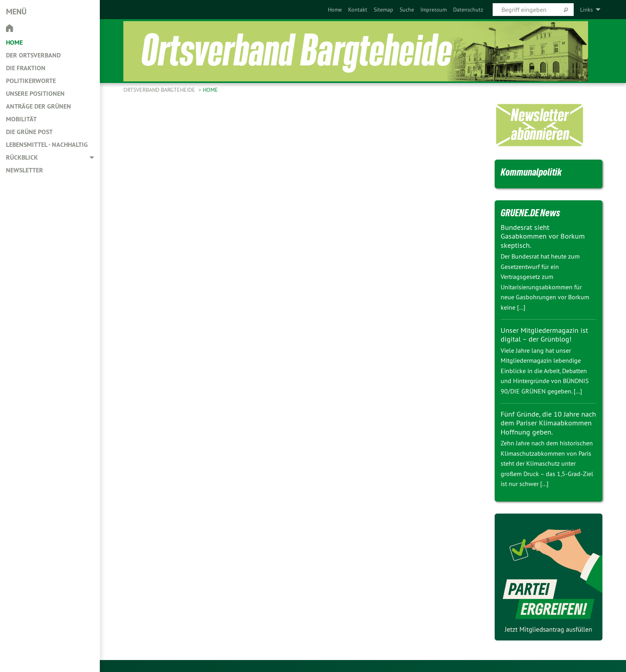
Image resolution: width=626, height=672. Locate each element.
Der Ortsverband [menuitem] (33, 55)
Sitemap (383, 10)
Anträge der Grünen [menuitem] (39, 106)
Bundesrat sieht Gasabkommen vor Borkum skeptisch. (543, 236)
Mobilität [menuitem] (21, 119)
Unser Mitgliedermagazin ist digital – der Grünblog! (544, 335)
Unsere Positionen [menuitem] (35, 94)
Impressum (434, 10)
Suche (407, 10)
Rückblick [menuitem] (22, 157)
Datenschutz (468, 10)
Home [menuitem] (14, 42)
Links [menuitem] (586, 10)
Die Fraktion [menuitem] (26, 68)
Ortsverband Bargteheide (160, 90)
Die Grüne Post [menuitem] (29, 132)
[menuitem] (335, 10)
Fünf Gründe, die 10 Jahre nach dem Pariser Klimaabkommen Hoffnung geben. (548, 423)
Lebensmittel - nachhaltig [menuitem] (47, 145)
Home (335, 10)
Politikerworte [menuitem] (31, 81)
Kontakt (358, 10)
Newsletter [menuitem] (25, 170)
